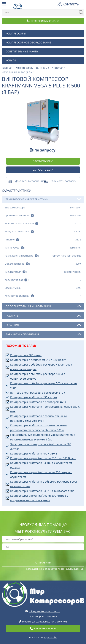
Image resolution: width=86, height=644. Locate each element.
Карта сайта (51, 637)
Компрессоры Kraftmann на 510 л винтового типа (42, 491)
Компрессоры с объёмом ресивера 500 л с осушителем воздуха (38, 376)
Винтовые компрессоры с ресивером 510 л (38, 393)
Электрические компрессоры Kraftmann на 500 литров (41, 446)
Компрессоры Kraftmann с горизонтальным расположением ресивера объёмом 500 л (38, 428)
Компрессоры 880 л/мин (26, 355)
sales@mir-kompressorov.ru (44, 611)
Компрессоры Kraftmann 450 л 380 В (34, 453)
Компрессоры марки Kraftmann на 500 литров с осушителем (41, 475)
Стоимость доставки (63, 181)
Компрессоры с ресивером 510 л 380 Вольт (38, 360)
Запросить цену (43, 170)
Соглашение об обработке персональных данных (55, 569)
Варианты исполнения (43, 334)
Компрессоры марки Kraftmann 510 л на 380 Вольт (43, 458)
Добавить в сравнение (30, 181)
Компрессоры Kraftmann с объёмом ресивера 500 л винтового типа (44, 484)
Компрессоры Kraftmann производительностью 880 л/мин (45, 409)
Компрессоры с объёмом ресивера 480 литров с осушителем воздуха (41, 367)
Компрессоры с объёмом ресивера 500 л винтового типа (43, 386)
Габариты (43, 316)
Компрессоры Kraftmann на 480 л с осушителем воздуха (41, 465)
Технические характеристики (43, 199)
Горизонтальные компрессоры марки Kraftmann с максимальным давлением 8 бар (43, 437)
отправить (43, 562)
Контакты (69, 4)
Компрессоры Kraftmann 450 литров (34, 397)
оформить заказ (43, 161)
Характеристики (17, 191)
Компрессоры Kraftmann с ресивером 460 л (38, 402)
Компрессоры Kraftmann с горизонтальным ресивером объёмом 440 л (38, 418)
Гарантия (43, 325)
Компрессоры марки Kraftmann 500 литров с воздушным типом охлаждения (39, 498)
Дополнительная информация (43, 306)
